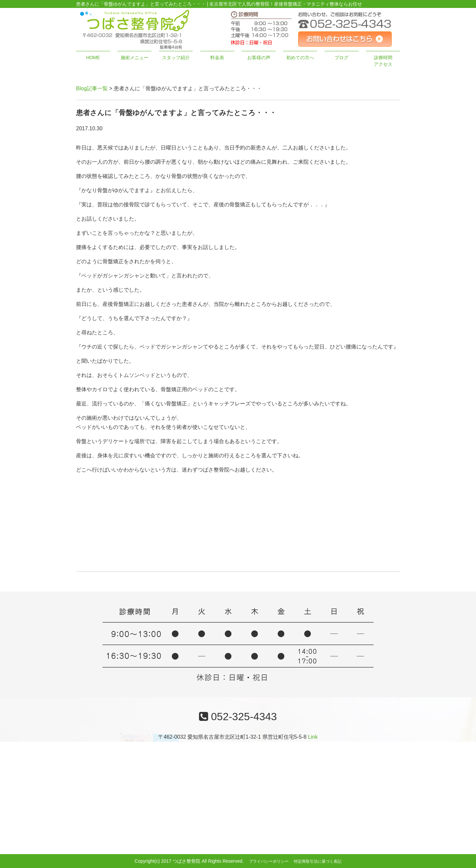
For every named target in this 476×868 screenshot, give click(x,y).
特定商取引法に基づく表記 (318, 861)
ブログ (341, 58)
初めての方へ (300, 58)
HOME (93, 58)
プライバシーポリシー (269, 861)
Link (313, 737)
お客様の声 (259, 58)
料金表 (217, 58)
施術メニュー (135, 58)
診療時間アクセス (383, 61)
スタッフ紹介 (176, 58)
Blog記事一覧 (92, 88)
